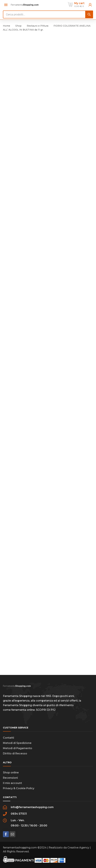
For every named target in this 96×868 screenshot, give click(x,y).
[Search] (89, 14)
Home (7, 26)
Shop (18, 26)
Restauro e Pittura (38, 26)
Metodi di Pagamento (18, 748)
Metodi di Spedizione (17, 743)
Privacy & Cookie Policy (19, 788)
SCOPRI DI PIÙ (46, 710)
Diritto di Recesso (15, 753)
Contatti (8, 738)
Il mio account (12, 783)
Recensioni (10, 778)
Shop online (11, 773)
